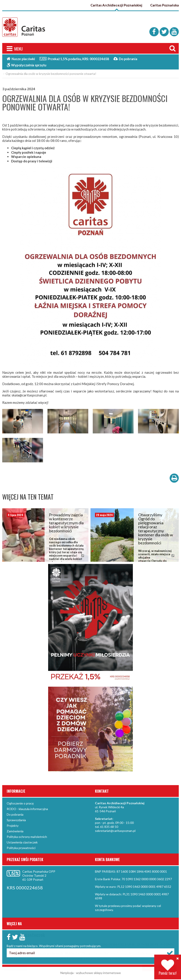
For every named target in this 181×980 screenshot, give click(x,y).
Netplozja (67, 974)
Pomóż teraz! (168, 967)
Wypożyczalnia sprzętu (27, 66)
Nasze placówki (21, 60)
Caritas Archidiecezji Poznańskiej (117, 5)
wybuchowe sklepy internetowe (98, 974)
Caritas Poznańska (165, 5)
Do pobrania (125, 60)
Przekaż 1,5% (74, 59)
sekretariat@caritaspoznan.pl (115, 832)
